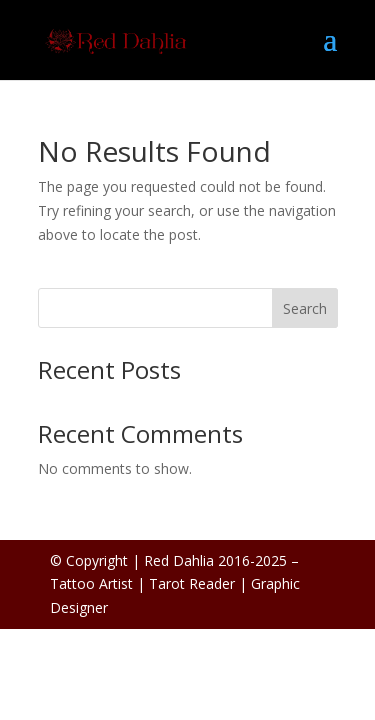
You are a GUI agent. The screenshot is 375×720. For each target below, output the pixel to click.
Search (305, 308)
